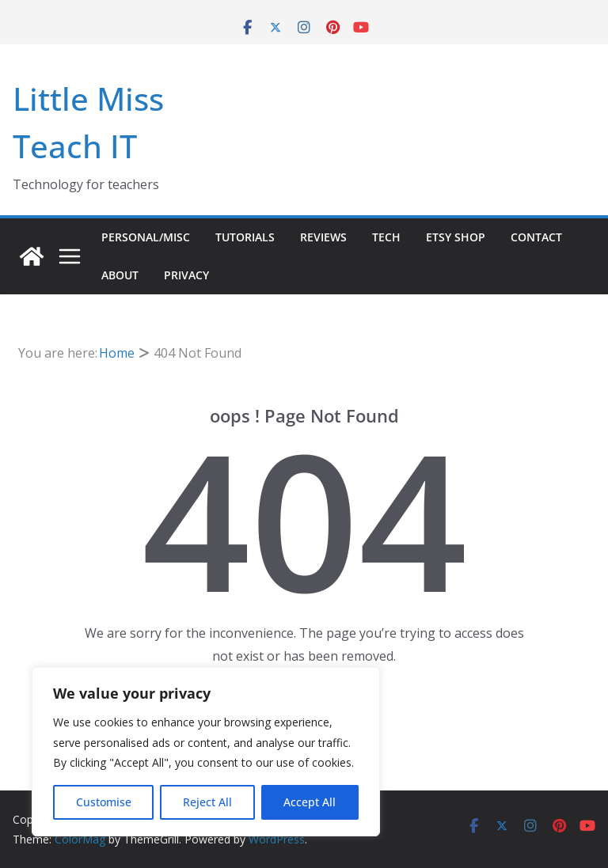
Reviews (323, 237)
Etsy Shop (456, 237)
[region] (206, 752)
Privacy (186, 275)
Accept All (310, 802)
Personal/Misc (146, 237)
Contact (536, 237)
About (120, 275)
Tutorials (245, 237)
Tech (386, 237)
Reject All (207, 802)
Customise (104, 802)
